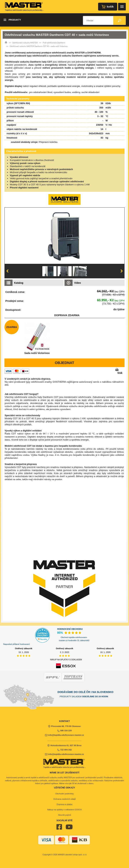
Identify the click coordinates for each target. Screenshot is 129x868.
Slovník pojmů (64, 815)
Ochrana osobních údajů (64, 799)
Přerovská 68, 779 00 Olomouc (65, 726)
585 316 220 (64, 731)
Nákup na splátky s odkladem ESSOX (64, 810)
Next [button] (122, 271)
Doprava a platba (64, 804)
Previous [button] (7, 271)
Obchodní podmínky (64, 794)
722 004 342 (64, 750)
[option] (64, 236)
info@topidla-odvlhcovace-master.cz (64, 735)
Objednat (65, 363)
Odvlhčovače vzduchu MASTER (25, 43)
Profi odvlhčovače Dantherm (54, 43)
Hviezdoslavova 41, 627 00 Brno (64, 745)
